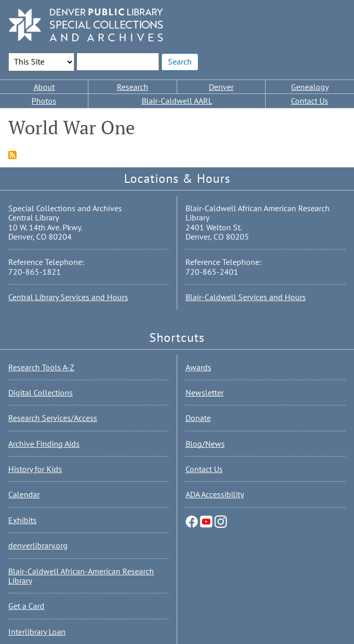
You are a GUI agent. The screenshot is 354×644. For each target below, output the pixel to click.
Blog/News (205, 444)
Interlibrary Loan (37, 632)
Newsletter (205, 392)
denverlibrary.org (38, 545)
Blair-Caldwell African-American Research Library (81, 576)
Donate (198, 418)
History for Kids (35, 469)
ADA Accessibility (215, 494)
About (44, 87)
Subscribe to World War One (12, 155)
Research (133, 87)
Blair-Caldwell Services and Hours (246, 297)
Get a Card (26, 606)
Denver (221, 87)
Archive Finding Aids (44, 444)
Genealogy (310, 87)
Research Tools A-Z (41, 367)
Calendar (24, 494)
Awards (198, 367)
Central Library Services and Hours (68, 297)
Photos (44, 101)
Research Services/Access (53, 418)
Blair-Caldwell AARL (177, 101)
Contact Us (310, 101)
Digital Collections (41, 392)
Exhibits (22, 520)
